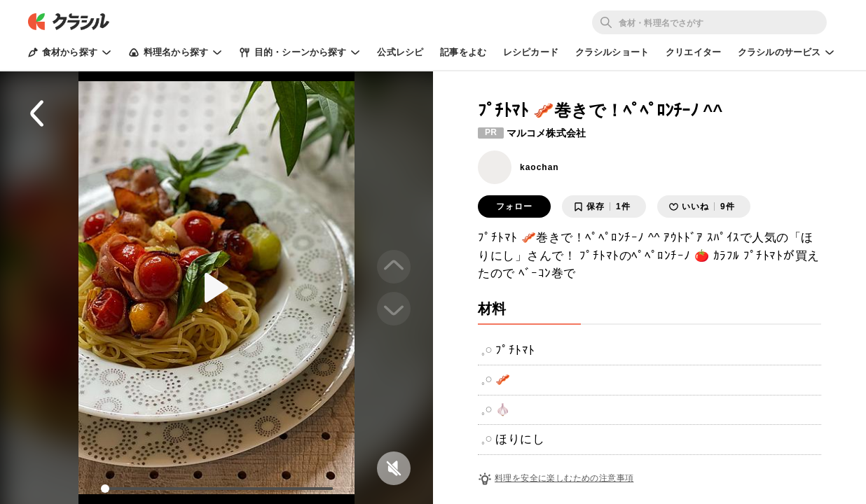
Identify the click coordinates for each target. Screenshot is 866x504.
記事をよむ (463, 52)
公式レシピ (400, 52)
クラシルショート (612, 52)
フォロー (514, 206)
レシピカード (531, 52)
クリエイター (693, 52)
